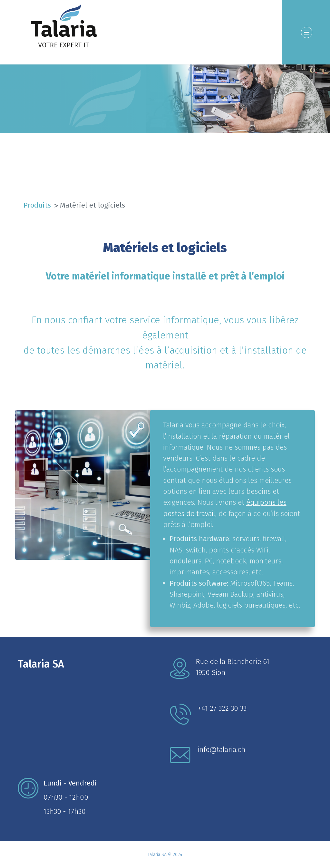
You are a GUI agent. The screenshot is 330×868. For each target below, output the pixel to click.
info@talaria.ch (221, 750)
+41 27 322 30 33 (222, 708)
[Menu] (306, 32)
